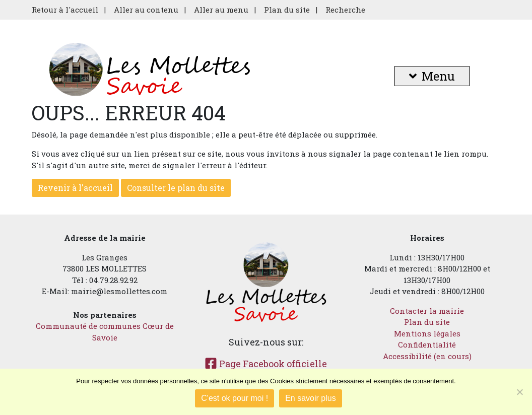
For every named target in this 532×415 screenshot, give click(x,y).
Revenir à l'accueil (75, 188)
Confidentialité (427, 344)
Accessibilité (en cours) (427, 356)
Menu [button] (432, 76)
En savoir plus (311, 398)
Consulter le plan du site (176, 188)
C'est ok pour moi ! (235, 398)
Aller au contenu (146, 10)
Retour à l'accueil (65, 10)
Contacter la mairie (427, 311)
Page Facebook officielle (266, 364)
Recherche (345, 10)
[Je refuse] (519, 392)
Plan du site (287, 10)
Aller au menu (221, 10)
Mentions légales (427, 333)
